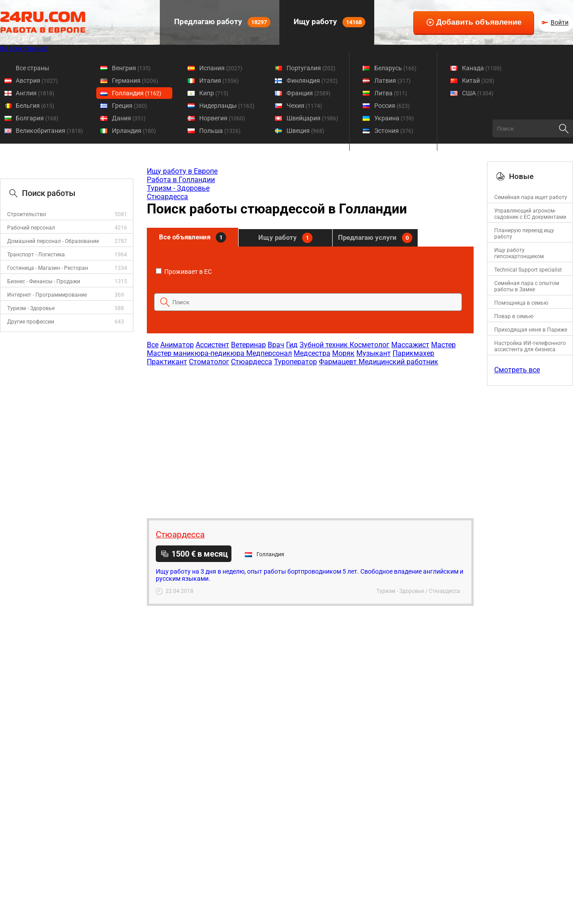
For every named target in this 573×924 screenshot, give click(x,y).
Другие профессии (31, 322)
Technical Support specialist (528, 270)
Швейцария (312, 118)
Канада (482, 68)
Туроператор (295, 362)
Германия (135, 81)
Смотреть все (517, 370)
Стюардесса (167, 197)
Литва (391, 93)
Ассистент (212, 345)
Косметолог (370, 345)
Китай (478, 81)
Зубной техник (325, 345)
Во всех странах (24, 48)
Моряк (343, 353)
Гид (292, 345)
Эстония (394, 131)
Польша (220, 131)
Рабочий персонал (31, 228)
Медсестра (312, 353)
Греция (129, 106)
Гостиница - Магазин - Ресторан (48, 268)
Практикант (167, 362)
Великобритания (49, 131)
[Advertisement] (310, 438)
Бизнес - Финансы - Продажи (44, 281)
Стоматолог (209, 362)
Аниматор (177, 345)
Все (153, 345)
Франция (308, 93)
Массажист (410, 345)
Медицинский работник (398, 362)
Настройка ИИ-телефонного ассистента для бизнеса (530, 346)
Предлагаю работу (221, 22)
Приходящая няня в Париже (531, 330)
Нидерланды (227, 106)
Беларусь (395, 68)
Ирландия (134, 131)
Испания (221, 68)
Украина (394, 118)
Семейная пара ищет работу (531, 197)
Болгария (37, 118)
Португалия (311, 68)
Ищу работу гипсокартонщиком (519, 253)
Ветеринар (248, 345)
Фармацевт (339, 362)
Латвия (392, 81)
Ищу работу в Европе (182, 171)
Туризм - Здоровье (31, 308)
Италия (219, 81)
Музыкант (374, 353)
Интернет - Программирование (47, 295)
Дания (129, 118)
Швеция (305, 131)
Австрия (37, 81)
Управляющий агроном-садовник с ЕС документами (530, 214)
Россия (392, 106)
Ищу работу (329, 22)
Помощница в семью (521, 303)
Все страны (32, 68)
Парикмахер (413, 353)
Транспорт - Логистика (36, 255)
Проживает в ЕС (184, 272)
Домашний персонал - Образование (53, 241)
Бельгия (35, 106)
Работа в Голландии (181, 180)
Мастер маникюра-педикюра (197, 353)
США (478, 93)
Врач (276, 345)
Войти (560, 22)
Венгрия (131, 68)
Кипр (214, 93)
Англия (35, 93)
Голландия (137, 93)
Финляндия (312, 81)
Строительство (27, 214)
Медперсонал (269, 353)
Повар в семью (514, 316)
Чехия (304, 106)
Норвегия (222, 118)
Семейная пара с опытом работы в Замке (527, 286)
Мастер (443, 345)
